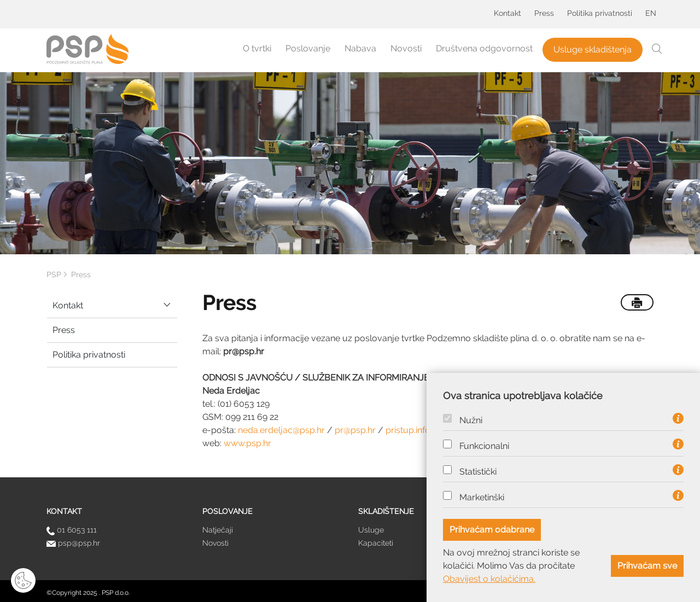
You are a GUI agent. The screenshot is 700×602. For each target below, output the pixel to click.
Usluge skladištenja (593, 49)
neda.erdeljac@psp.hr (281, 430)
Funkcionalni (484, 446)
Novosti (406, 48)
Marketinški (482, 498)
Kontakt (507, 13)
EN (651, 13)
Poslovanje (308, 48)
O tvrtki (257, 48)
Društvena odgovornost (484, 48)
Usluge (371, 530)
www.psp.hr (247, 443)
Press (544, 13)
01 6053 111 (72, 530)
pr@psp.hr (355, 430)
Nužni (471, 420)
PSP (54, 274)
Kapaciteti (376, 543)
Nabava (360, 48)
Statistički (478, 472)
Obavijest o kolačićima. (489, 579)
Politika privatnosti (600, 13)
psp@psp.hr (73, 543)
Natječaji (218, 530)
